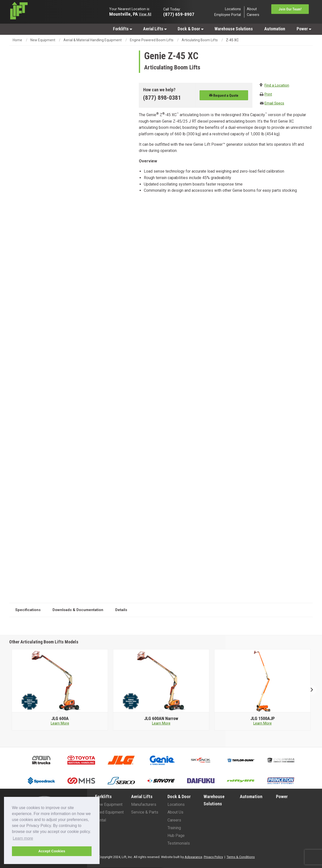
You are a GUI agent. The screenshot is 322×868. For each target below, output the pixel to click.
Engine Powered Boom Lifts (152, 40)
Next (310, 690)
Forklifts (123, 29)
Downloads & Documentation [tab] (78, 610)
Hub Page (176, 836)
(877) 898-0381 (162, 98)
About (252, 9)
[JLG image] (60, 681)
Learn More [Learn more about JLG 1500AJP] (263, 723)
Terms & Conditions (241, 857)
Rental (101, 820)
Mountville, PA (124, 14)
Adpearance (193, 857)
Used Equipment (109, 812)
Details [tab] (121, 610)
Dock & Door (191, 29)
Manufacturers (144, 804)
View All (145, 14)
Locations (233, 9)
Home (17, 40)
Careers (253, 15)
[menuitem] (122, 29)
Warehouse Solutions (234, 29)
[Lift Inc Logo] (44, 12)
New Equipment (43, 40)
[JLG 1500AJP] (262, 719)
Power (304, 29)
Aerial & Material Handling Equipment (93, 40)
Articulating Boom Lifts (200, 40)
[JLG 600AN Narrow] (161, 719)
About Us (175, 812)
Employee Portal (228, 15)
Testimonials (179, 843)
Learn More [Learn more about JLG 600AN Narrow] (161, 723)
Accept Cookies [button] (52, 851)
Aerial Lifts (155, 29)
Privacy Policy (213, 857)
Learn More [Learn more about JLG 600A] (60, 723)
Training (174, 828)
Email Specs (274, 103)
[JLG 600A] (60, 719)
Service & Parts (145, 812)
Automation (275, 29)
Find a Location (277, 85)
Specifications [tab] (28, 610)
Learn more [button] (23, 838)
